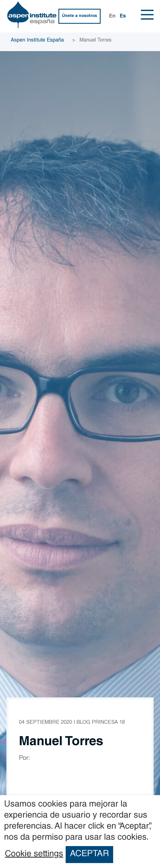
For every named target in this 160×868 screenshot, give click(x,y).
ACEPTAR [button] (89, 854)
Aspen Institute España (37, 40)
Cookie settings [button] (34, 854)
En (112, 16)
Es (123, 16)
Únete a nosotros (80, 16)
